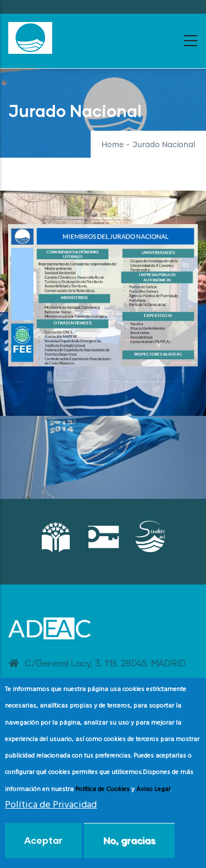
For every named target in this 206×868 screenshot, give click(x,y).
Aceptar (43, 840)
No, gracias (129, 840)
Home (113, 145)
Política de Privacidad (51, 805)
